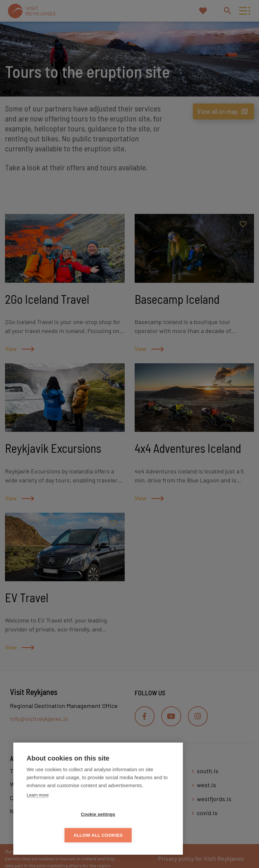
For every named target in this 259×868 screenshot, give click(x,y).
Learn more (38, 816)
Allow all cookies (136, 835)
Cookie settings (60, 835)
